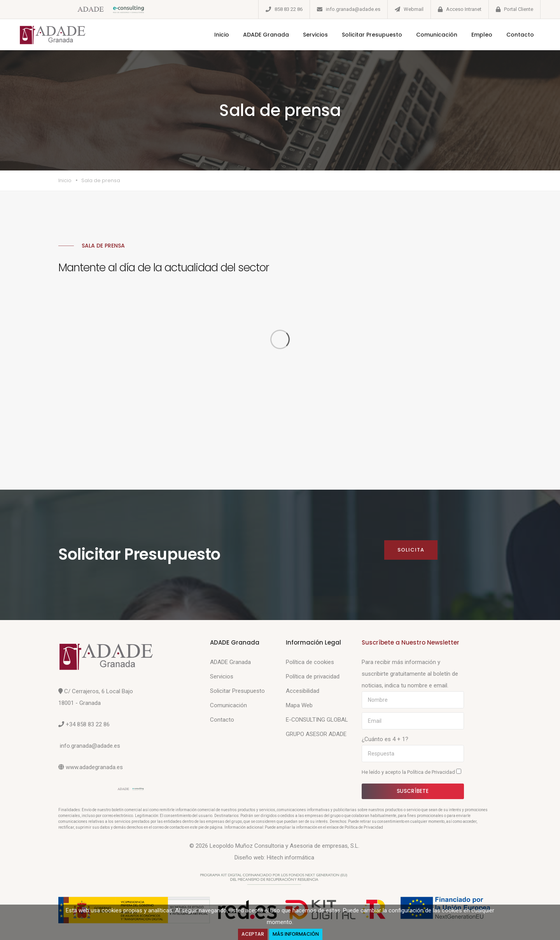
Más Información (296, 934)
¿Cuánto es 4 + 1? (385, 739)
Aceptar (253, 934)
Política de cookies (310, 662)
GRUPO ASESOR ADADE (316, 734)
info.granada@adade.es (353, 9)
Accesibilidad (303, 691)
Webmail (414, 9)
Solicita (411, 550)
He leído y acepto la (411, 772)
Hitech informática (290, 857)
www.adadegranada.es (94, 767)
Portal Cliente (519, 9)
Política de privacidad (313, 676)
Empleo (481, 35)
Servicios (315, 35)
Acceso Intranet (464, 9)
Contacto (520, 35)
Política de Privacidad (432, 772)
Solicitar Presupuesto (372, 35)
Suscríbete (413, 791)
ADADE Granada (266, 35)
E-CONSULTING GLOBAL (317, 720)
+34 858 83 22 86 (88, 724)
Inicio (221, 35)
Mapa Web (299, 705)
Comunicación (436, 35)
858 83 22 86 (289, 9)
